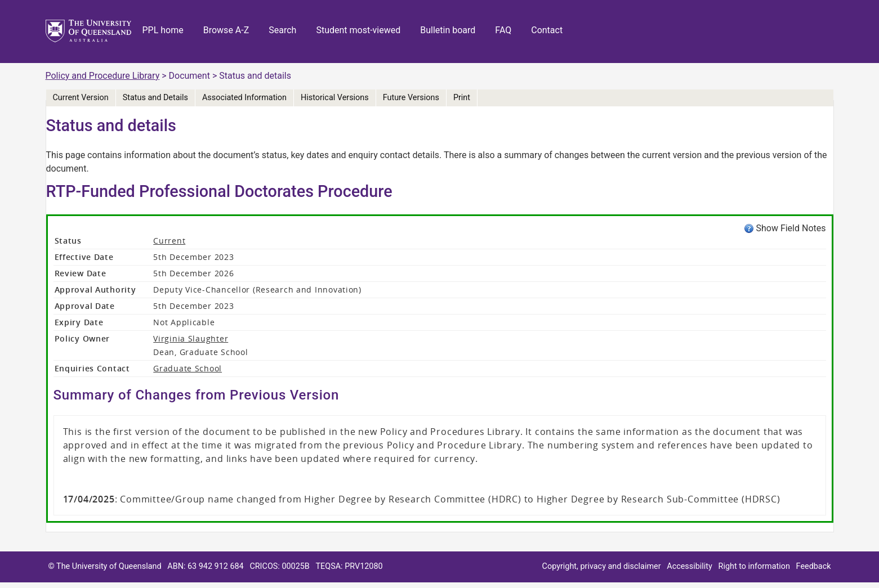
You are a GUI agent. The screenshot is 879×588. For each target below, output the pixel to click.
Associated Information (244, 98)
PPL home (163, 30)
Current (169, 241)
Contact (547, 30)
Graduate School (188, 368)
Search (282, 30)
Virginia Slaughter (191, 338)
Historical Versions (335, 98)
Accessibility (690, 566)
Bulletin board (448, 30)
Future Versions (411, 98)
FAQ (503, 30)
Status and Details (155, 98)
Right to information (754, 566)
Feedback (814, 566)
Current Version (81, 98)
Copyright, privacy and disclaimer (602, 566)
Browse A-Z (226, 30)
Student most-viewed (358, 30)
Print (462, 98)
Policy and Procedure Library (103, 76)
